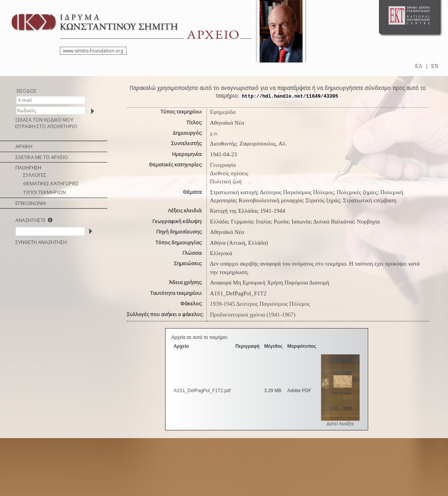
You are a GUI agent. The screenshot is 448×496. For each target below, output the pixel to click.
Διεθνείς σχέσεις (229, 173)
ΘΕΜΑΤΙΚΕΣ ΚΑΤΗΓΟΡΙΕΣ (51, 183)
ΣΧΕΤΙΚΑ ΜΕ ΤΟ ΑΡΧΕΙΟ (42, 157)
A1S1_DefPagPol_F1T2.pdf (202, 391)
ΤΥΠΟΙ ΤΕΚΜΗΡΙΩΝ (45, 192)
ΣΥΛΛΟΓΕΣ (35, 175)
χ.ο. (214, 133)
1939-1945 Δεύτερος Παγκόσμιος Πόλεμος (260, 304)
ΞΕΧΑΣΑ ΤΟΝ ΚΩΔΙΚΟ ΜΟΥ (44, 120)
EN (435, 66)
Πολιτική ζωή (226, 181)
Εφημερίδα (223, 112)
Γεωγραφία (223, 165)
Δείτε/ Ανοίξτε (340, 424)
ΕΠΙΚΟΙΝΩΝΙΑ (31, 203)
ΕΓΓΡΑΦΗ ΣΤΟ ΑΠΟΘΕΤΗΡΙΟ (46, 126)
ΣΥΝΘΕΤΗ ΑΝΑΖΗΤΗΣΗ (41, 242)
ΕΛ (419, 66)
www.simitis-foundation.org (93, 51)
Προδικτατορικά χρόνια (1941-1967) (253, 315)
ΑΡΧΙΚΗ (24, 146)
